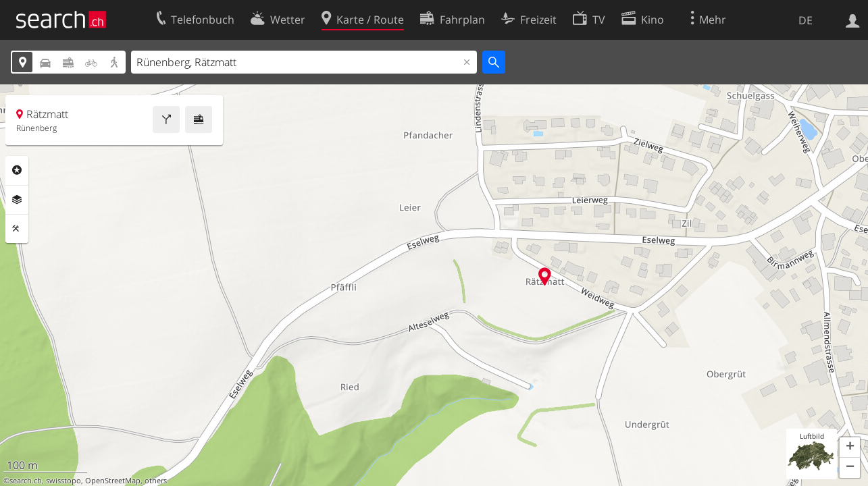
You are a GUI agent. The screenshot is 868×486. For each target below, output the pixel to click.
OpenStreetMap (113, 481)
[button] (850, 448)
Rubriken (17, 170)
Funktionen (17, 229)
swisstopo (63, 481)
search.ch (26, 481)
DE (806, 20)
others (156, 481)
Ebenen (17, 200)
